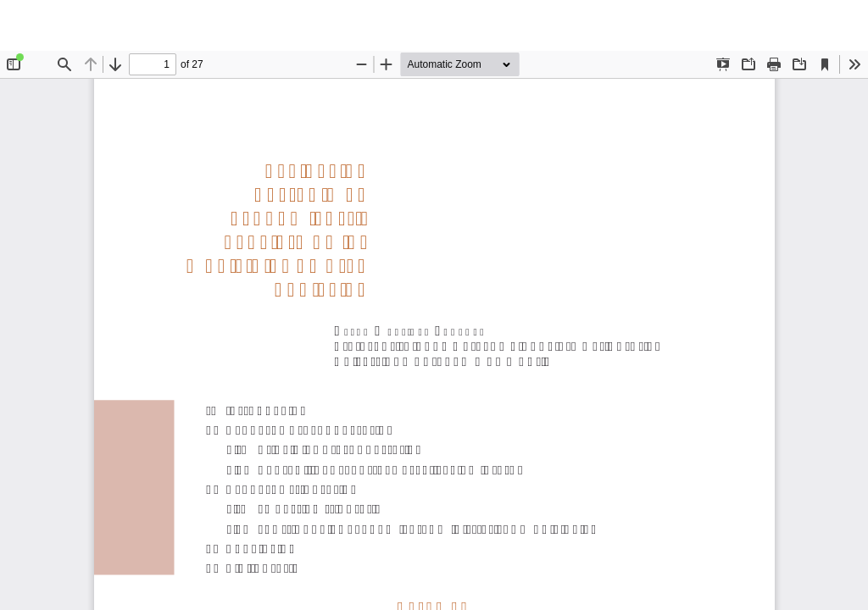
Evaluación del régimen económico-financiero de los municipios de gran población (451, 25)
